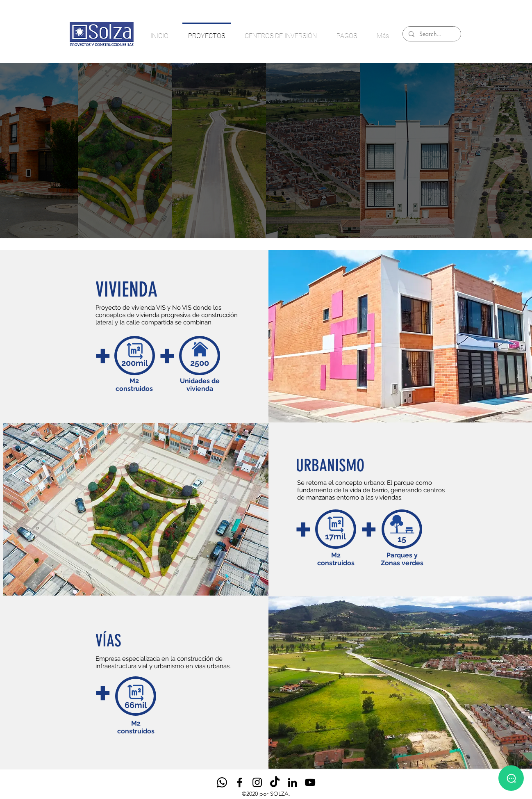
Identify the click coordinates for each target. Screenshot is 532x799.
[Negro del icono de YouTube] (310, 782)
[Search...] (431, 34)
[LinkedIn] (292, 782)
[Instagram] (257, 782)
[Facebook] (240, 782)
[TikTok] (275, 782)
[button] (136, 509)
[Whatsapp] (222, 782)
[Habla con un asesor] (511, 778)
